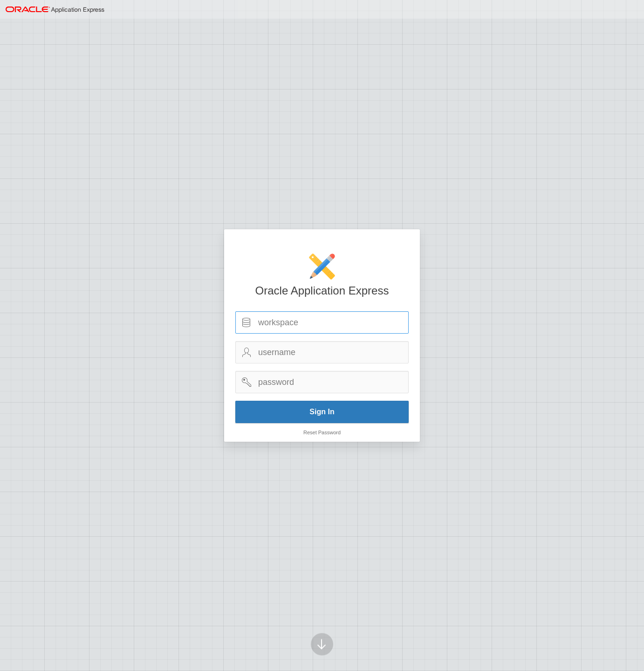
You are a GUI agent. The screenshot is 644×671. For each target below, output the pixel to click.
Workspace (247, 322)
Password (247, 382)
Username (247, 352)
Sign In (322, 412)
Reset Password (322, 432)
